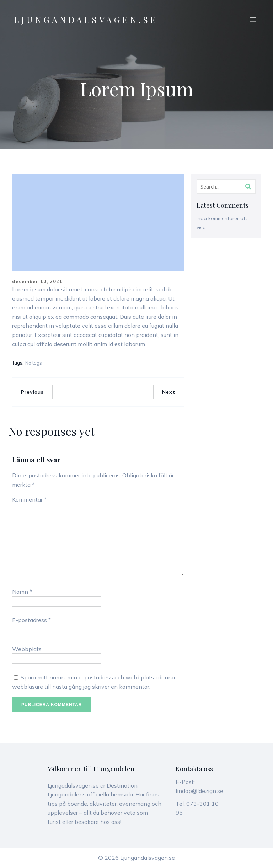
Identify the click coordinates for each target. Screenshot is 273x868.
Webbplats (27, 649)
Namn (22, 592)
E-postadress (31, 620)
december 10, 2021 (37, 282)
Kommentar (29, 500)
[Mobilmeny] (253, 20)
